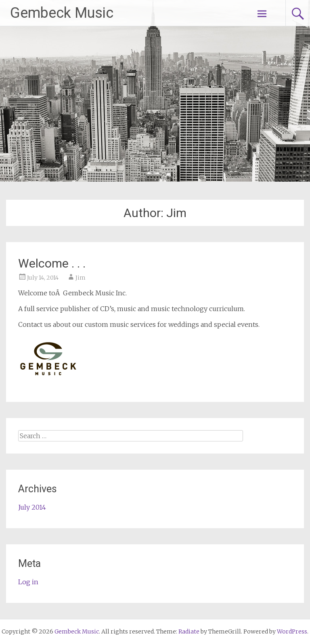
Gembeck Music (62, 13)
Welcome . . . (52, 263)
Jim (81, 278)
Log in (28, 582)
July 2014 (32, 507)
